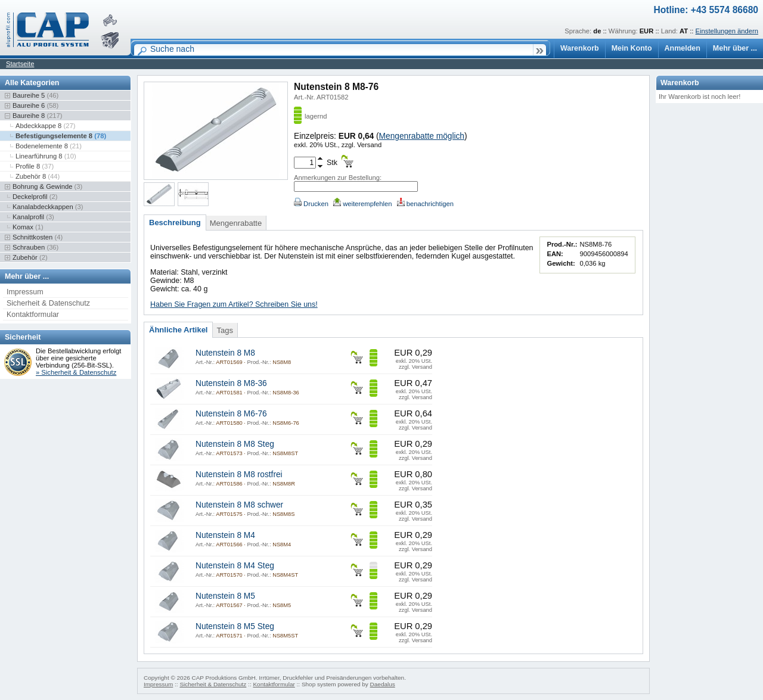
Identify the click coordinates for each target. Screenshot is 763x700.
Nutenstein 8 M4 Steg (235, 566)
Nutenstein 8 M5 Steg (235, 626)
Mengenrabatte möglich (422, 136)
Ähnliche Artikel (178, 330)
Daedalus (383, 684)
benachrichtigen (425, 204)
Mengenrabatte (236, 223)
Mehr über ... (735, 48)
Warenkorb (580, 48)
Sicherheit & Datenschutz (48, 303)
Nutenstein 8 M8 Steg (235, 444)
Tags (224, 330)
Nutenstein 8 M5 (225, 596)
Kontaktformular (33, 315)
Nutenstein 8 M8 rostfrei (239, 475)
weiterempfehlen (362, 204)
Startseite (20, 64)
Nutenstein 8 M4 (225, 535)
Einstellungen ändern (727, 31)
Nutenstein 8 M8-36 (231, 383)
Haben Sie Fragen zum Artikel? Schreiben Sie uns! (234, 304)
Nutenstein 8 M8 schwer (239, 505)
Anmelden (683, 48)
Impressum (25, 292)
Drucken (311, 204)
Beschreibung (175, 223)
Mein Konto (632, 48)
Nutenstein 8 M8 (225, 353)
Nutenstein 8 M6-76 (231, 414)
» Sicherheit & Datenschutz (76, 372)
